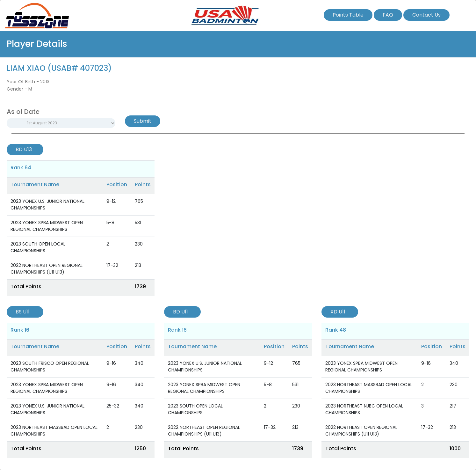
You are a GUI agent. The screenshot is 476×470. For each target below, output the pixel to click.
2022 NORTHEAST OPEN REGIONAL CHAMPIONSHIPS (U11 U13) (47, 269)
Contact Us (426, 15)
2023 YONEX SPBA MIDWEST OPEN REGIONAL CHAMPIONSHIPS (47, 226)
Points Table (348, 15)
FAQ (388, 15)
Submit (143, 121)
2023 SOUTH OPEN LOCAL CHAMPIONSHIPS (38, 247)
